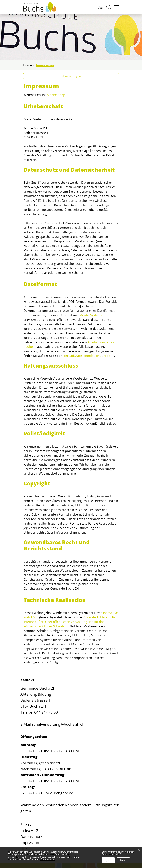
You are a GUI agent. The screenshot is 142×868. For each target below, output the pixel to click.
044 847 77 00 (46, 712)
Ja (108, 860)
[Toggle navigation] (116, 8)
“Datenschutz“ (47, 859)
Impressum (30, 843)
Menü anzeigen (71, 76)
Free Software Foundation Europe (86, 356)
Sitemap (27, 825)
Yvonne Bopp (56, 95)
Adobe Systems (91, 315)
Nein (123, 860)
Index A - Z (29, 831)
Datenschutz (31, 837)
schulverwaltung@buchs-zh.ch (58, 724)
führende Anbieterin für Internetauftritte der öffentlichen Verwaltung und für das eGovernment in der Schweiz (70, 622)
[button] (109, 7)
